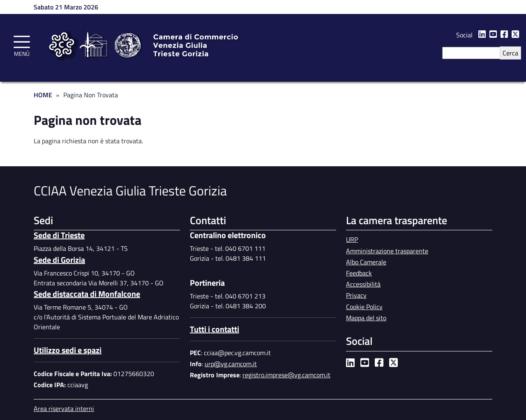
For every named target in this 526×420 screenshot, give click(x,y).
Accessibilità (363, 284)
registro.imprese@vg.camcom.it (286, 375)
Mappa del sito (366, 318)
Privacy (356, 295)
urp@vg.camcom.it (231, 364)
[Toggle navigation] (22, 45)
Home (43, 95)
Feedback (359, 273)
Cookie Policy (364, 307)
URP (352, 239)
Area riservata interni (64, 409)
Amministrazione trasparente (387, 251)
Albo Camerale (366, 262)
